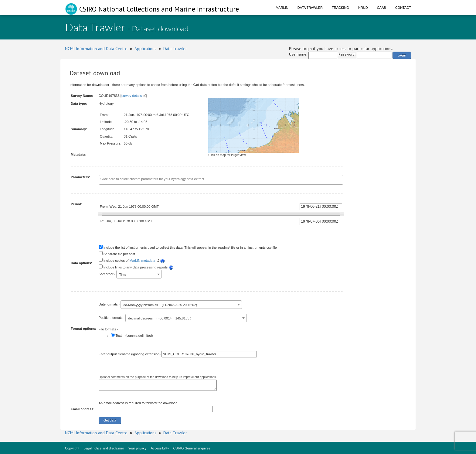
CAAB (382, 8)
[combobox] (221, 180)
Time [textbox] (123, 275)
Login (402, 55)
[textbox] (207, 179)
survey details (132, 96)
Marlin (282, 8)
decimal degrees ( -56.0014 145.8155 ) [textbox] (160, 318)
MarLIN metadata (142, 261)
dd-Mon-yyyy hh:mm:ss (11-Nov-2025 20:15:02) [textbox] (160, 305)
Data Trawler (310, 8)
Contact (403, 8)
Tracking (340, 8)
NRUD (363, 8)
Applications (145, 49)
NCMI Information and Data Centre (96, 49)
